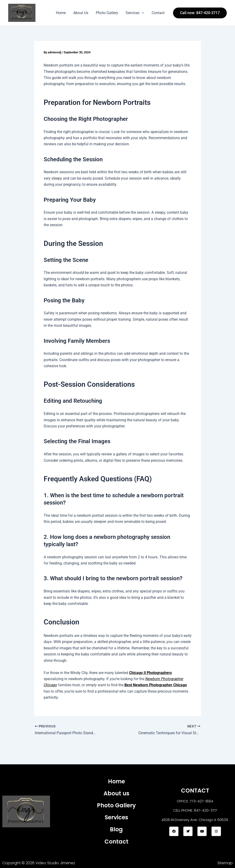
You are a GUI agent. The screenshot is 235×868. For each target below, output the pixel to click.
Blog (116, 829)
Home (61, 13)
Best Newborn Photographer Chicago (156, 685)
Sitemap (225, 863)
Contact (158, 13)
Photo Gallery (107, 13)
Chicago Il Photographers (150, 673)
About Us (81, 13)
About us (116, 793)
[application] (142, 13)
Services (135, 13)
